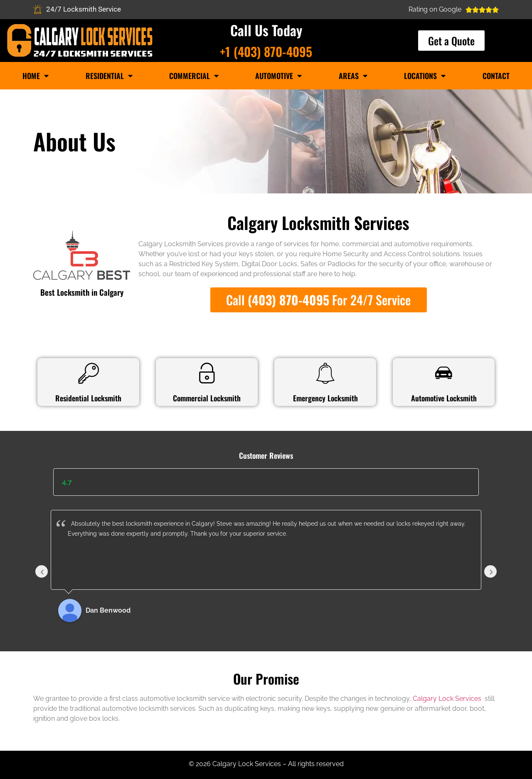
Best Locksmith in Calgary (82, 292)
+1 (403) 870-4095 (266, 51)
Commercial (194, 76)
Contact (496, 76)
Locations (425, 76)
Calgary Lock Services (448, 699)
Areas (353, 76)
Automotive (278, 76)
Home (36, 76)
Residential (109, 76)
